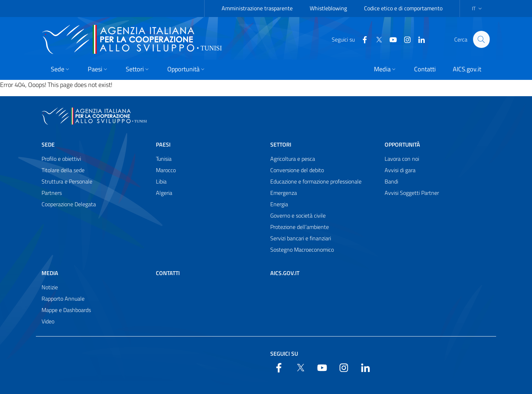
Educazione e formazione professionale (316, 181)
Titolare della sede (63, 170)
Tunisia (164, 159)
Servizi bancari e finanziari (301, 238)
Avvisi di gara (400, 170)
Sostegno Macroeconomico (302, 250)
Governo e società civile (298, 215)
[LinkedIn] (418, 39)
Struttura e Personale (67, 181)
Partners (52, 193)
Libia (161, 181)
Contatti (168, 273)
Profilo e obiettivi (61, 159)
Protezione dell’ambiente (300, 227)
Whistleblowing (328, 8)
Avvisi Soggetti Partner (412, 193)
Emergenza (284, 193)
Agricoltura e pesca (293, 159)
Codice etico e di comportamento (403, 8)
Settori (281, 144)
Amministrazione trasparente (257, 8)
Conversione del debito (297, 170)
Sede (48, 144)
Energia (279, 204)
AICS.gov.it (285, 273)
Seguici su (284, 354)
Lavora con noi (402, 159)
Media (50, 273)
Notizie (50, 287)
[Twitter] (376, 39)
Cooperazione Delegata (69, 204)
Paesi (163, 144)
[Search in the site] (481, 39)
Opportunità (402, 144)
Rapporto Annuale (63, 299)
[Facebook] (362, 39)
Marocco (166, 170)
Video (48, 321)
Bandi (391, 181)
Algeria (164, 193)
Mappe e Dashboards (66, 310)
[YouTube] (390, 39)
